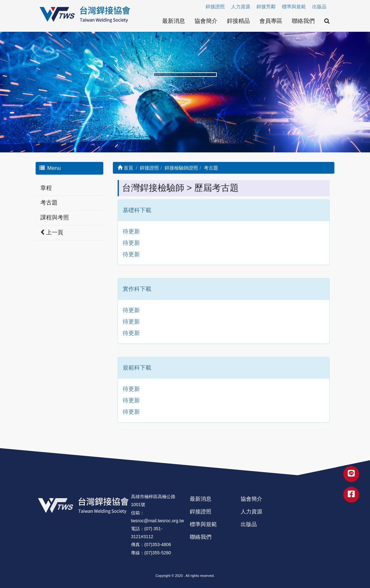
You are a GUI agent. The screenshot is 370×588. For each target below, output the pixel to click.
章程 (46, 188)
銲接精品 (238, 21)
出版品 (319, 7)
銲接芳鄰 (266, 7)
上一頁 (52, 232)
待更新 (131, 231)
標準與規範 (294, 7)
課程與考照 (55, 217)
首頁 (125, 168)
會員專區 (271, 21)
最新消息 (174, 21)
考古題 (49, 203)
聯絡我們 (303, 21)
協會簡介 (206, 21)
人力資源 (241, 7)
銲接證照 (215, 7)
